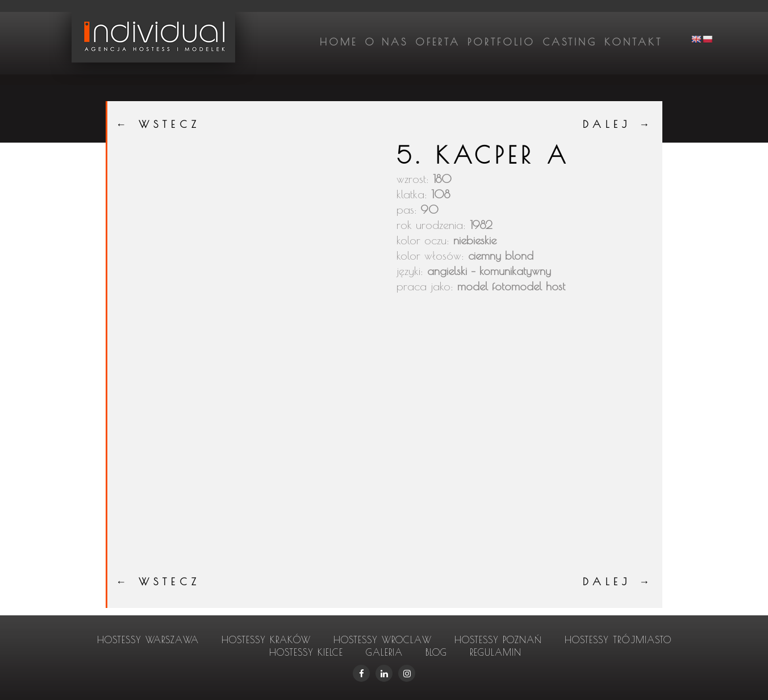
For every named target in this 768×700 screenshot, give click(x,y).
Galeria (384, 652)
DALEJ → (618, 124)
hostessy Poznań (498, 640)
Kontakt (633, 42)
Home (339, 42)
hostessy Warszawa (148, 640)
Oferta (438, 42)
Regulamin (496, 652)
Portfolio (501, 42)
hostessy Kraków (266, 640)
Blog (436, 652)
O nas (386, 42)
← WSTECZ (158, 124)
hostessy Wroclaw (383, 640)
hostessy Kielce (306, 652)
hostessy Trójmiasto (618, 640)
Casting (570, 42)
